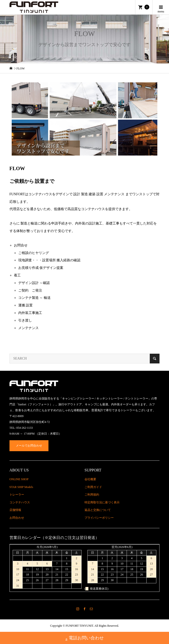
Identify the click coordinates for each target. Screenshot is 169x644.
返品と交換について (98, 510)
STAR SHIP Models (21, 487)
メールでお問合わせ (29, 446)
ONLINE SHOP (19, 479)
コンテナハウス (20, 502)
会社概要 (90, 479)
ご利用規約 (92, 495)
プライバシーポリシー (99, 518)
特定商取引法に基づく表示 (102, 502)
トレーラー (17, 495)
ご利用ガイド (93, 487)
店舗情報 (15, 510)
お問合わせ (17, 518)
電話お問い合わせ (85, 639)
